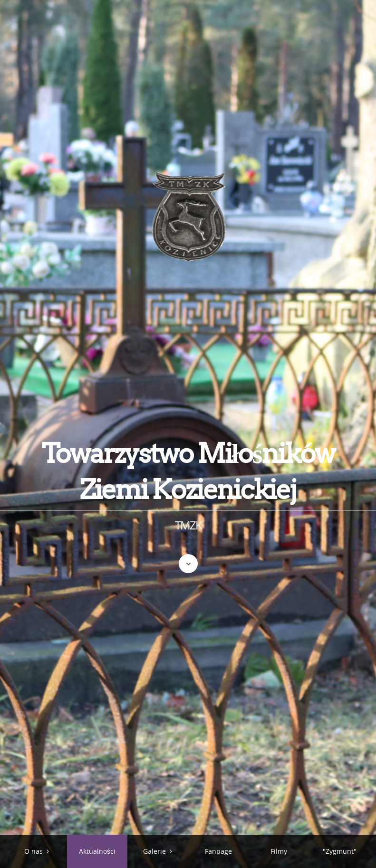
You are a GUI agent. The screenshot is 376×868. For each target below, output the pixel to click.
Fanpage (218, 851)
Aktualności (97, 851)
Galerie (154, 851)
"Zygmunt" (340, 851)
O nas (34, 851)
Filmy (279, 851)
